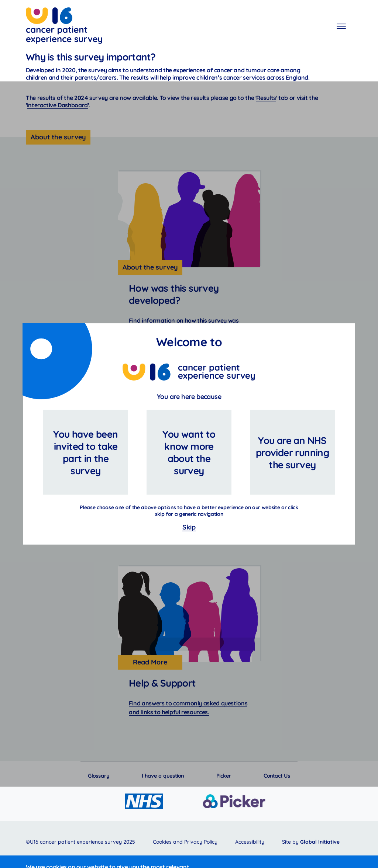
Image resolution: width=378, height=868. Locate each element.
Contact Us (277, 776)
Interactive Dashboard (57, 105)
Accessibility (250, 842)
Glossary (99, 776)
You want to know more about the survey (189, 452)
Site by (311, 842)
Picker (224, 776)
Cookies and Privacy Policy (185, 842)
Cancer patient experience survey (64, 27)
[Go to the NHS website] (144, 801)
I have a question (163, 776)
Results (266, 98)
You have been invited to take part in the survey (85, 452)
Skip (189, 527)
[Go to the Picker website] (234, 801)
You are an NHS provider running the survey (292, 453)
